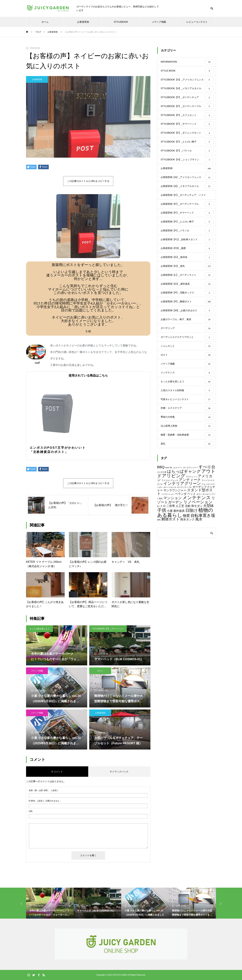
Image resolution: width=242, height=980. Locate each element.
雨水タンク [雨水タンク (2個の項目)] (187, 573)
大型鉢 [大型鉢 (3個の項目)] (208, 559)
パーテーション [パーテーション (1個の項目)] (168, 548)
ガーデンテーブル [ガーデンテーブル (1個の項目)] (184, 541)
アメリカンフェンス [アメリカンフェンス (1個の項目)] (170, 534)
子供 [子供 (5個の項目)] (162, 564)
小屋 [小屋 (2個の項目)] (170, 564)
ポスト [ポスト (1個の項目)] (199, 548)
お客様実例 (83, 22)
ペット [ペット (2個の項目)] (191, 547)
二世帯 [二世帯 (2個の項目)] (171, 559)
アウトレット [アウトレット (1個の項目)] (192, 530)
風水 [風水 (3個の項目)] (199, 573)
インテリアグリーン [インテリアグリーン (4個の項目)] (182, 537)
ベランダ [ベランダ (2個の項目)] (181, 547)
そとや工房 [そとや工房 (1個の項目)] (162, 525)
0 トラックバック (119, 772)
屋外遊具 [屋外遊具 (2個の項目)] (179, 564)
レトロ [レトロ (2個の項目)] (161, 559)
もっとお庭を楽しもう (39, 629)
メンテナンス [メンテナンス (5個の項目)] (197, 551)
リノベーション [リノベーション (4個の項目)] (198, 555)
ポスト (100, 671)
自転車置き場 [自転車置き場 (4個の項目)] (203, 569)
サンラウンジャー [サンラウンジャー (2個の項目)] (175, 544)
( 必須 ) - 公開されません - (45, 801)
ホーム (45, 22)
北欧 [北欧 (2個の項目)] (188, 559)
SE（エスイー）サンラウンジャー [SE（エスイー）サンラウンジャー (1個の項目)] (184, 521)
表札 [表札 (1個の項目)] (159, 573)
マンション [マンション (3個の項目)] (173, 551)
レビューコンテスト (197, 22)
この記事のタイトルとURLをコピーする (88, 181)
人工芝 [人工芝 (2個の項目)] (180, 559)
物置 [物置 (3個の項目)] (186, 569)
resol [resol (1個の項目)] (167, 521)
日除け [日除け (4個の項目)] (191, 564)
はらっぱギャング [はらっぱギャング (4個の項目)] (184, 525)
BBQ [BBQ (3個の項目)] (161, 520)
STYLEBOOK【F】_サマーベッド (108, 629)
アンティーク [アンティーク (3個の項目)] (190, 533)
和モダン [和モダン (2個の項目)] (197, 559)
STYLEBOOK (121, 22)
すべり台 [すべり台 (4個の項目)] (207, 520)
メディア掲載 (159, 22)
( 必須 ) (43, 790)
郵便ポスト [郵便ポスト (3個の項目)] (171, 573)
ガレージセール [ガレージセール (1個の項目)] (170, 541)
